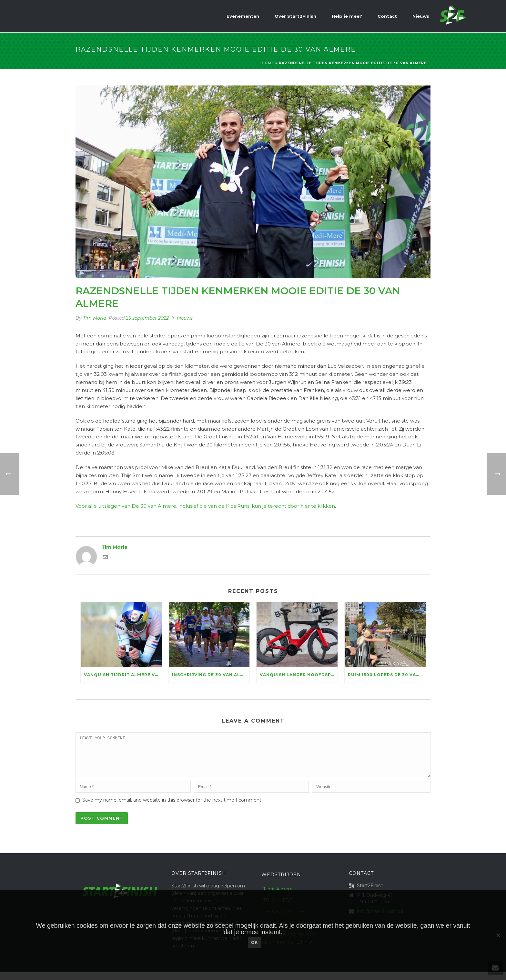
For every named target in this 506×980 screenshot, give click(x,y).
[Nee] (498, 935)
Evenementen (243, 16)
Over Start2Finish (295, 16)
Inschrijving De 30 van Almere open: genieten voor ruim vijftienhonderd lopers (211, 675)
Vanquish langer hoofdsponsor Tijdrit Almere (299, 675)
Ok (255, 942)
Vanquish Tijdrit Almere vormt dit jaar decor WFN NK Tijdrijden (123, 675)
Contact (387, 16)
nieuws (185, 318)
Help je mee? (347, 16)
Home (268, 63)
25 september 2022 (147, 318)
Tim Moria (95, 318)
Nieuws (421, 16)
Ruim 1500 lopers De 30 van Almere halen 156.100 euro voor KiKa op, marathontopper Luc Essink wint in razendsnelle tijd (387, 675)
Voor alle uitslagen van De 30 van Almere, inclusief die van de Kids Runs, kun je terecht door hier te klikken (205, 506)
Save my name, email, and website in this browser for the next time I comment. (172, 808)
